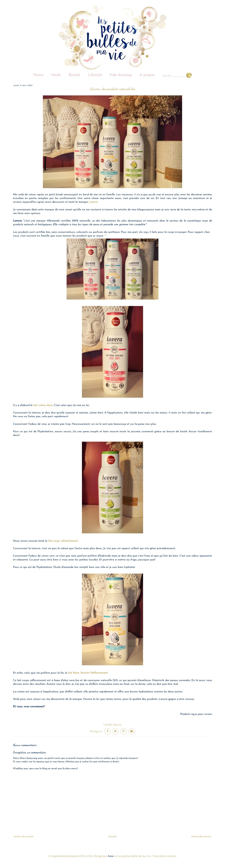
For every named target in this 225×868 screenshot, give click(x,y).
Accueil (113, 837)
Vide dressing (120, 75)
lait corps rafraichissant (63, 541)
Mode (56, 75)
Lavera (93, 202)
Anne (111, 856)
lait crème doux (43, 405)
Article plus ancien (201, 837)
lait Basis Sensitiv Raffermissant (88, 673)
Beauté (74, 75)
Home (38, 75)
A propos (147, 75)
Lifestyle (95, 75)
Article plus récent (24, 837)
